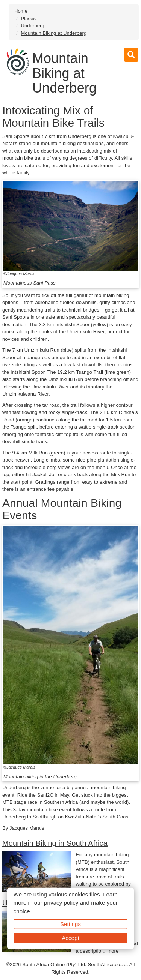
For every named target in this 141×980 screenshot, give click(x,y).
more (113, 951)
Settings (70, 924)
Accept (70, 937)
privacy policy (61, 903)
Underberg (32, 26)
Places (28, 19)
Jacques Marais (27, 828)
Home (21, 11)
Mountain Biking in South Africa (55, 843)
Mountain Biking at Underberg (54, 33)
